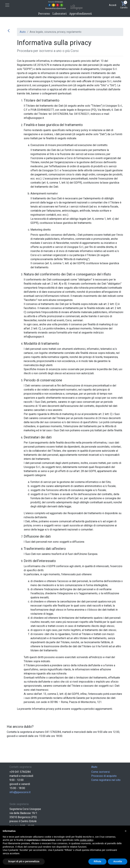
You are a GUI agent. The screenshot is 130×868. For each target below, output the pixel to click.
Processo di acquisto (104, 776)
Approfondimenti (80, 14)
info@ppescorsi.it (20, 792)
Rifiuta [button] (97, 861)
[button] (126, 831)
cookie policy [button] (86, 840)
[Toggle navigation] (7, 5)
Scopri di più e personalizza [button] (24, 861)
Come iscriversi (101, 772)
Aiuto (23, 32)
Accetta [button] (118, 861)
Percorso (44, 14)
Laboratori (59, 14)
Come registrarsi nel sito (106, 780)
